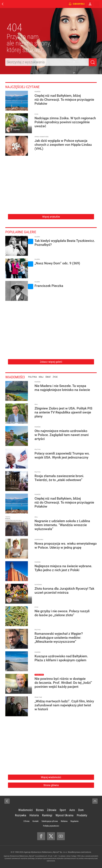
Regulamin (75, 821)
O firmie (26, 821)
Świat (50, 377)
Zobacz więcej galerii (51, 362)
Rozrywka (21, 815)
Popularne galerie (23, 232)
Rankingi (47, 815)
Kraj (43, 377)
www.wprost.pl (89, 858)
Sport (63, 810)
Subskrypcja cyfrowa (50, 821)
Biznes (40, 810)
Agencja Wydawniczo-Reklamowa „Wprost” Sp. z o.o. (46, 852)
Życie (58, 377)
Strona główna (51, 785)
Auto (72, 810)
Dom (81, 810)
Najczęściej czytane (25, 87)
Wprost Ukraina (64, 815)
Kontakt (36, 821)
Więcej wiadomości (51, 777)
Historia (34, 815)
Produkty (82, 815)
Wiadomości (16, 377)
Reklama (64, 821)
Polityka (35, 377)
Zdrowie (52, 810)
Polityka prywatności (51, 826)
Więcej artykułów (51, 217)
